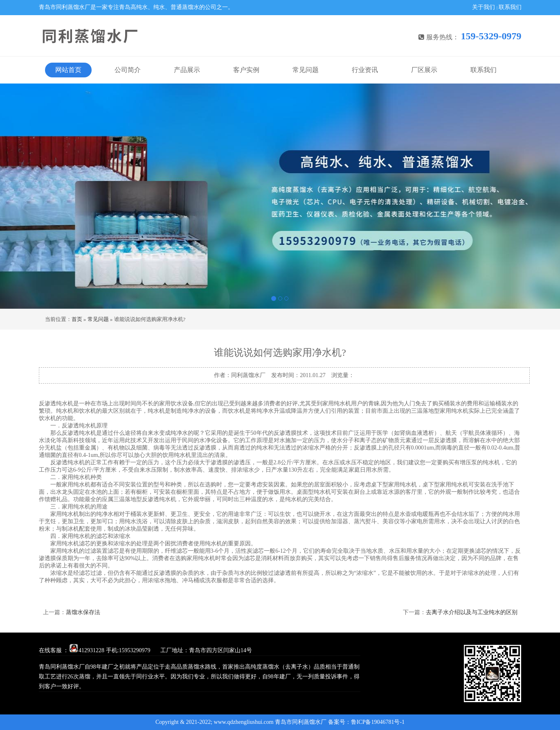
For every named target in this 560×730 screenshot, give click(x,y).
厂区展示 (424, 70)
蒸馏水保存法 (83, 612)
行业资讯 (365, 70)
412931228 (87, 650)
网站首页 (68, 70)
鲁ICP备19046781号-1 (378, 722)
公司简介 (128, 70)
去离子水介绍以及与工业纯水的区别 (472, 612)
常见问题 (306, 70)
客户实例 (246, 70)
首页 (77, 319)
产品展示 (187, 70)
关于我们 (484, 7)
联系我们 (510, 7)
